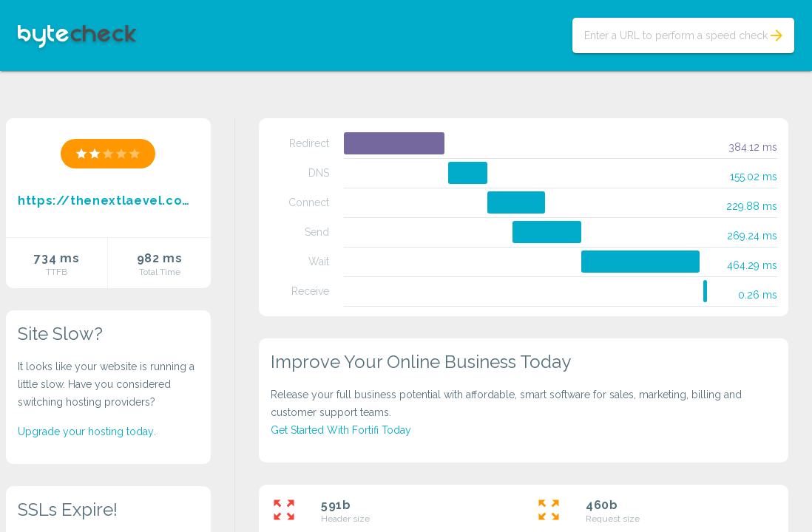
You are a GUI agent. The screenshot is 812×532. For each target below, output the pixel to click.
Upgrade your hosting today (86, 432)
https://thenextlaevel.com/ (108, 201)
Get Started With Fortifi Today (341, 430)
